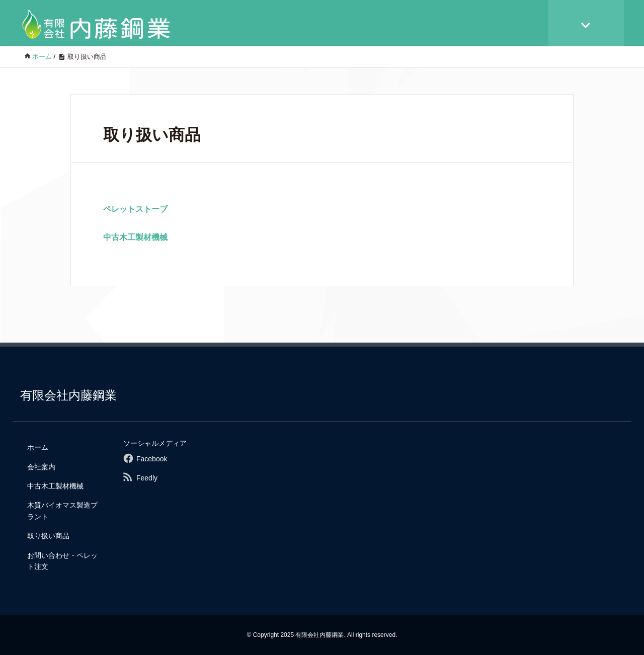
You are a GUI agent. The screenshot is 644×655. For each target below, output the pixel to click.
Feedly (147, 478)
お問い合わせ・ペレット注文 (62, 561)
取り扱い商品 (48, 536)
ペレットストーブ (139, 209)
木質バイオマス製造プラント (62, 511)
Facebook (152, 459)
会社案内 (41, 467)
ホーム (38, 447)
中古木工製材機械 (139, 237)
